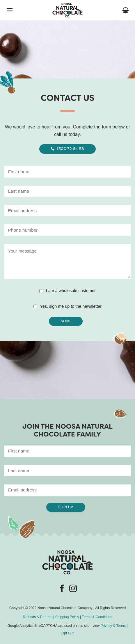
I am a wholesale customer (71, 291)
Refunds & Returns (38, 617)
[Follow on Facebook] (62, 589)
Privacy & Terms (113, 626)
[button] (10, 10)
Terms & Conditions (97, 617)
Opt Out (67, 633)
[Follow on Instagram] (73, 589)
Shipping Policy (67, 617)
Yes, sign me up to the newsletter (71, 306)
